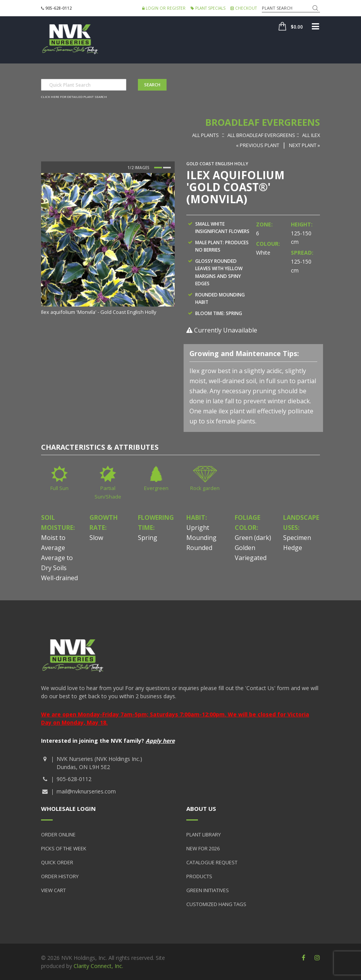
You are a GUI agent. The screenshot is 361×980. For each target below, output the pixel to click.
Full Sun (59, 488)
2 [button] (167, 168)
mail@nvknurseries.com (86, 791)
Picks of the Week (64, 848)
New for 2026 (203, 848)
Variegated (251, 558)
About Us (201, 809)
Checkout (244, 8)
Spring (148, 538)
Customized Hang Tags (216, 904)
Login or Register (164, 8)
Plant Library (204, 834)
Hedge (293, 548)
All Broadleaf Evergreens (261, 135)
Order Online (58, 834)
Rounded (199, 548)
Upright (198, 528)
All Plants (205, 135)
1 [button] (158, 168)
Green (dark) (253, 538)
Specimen (297, 538)
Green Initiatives (208, 890)
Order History (60, 876)
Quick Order (57, 862)
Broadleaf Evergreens (263, 122)
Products (199, 876)
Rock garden (205, 488)
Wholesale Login (68, 809)
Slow (96, 538)
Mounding (201, 538)
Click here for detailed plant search (74, 97)
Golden (245, 548)
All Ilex (311, 135)
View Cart (53, 890)
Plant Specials (208, 8)
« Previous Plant (258, 145)
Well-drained (59, 578)
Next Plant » (304, 145)
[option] (108, 245)
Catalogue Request (212, 862)
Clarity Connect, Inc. (98, 966)
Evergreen (156, 488)
